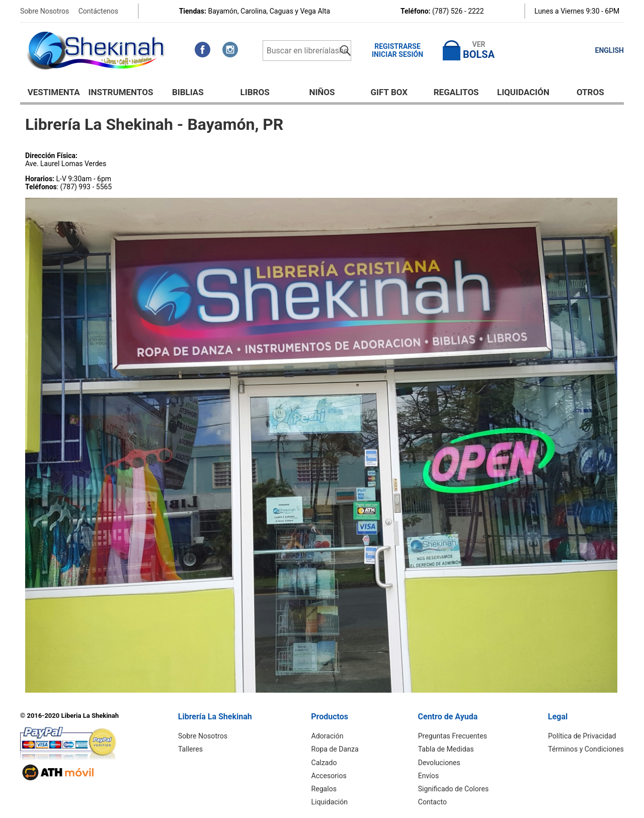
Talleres (191, 749)
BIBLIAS (188, 92)
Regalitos (456, 92)
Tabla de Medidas (447, 749)
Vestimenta (54, 92)
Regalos (325, 788)
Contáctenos (98, 11)
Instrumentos (121, 92)
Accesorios (330, 775)
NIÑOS (322, 92)
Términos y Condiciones (586, 749)
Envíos (429, 775)
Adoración (328, 736)
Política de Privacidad (583, 736)
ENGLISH (610, 50)
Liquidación (523, 92)
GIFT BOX (389, 92)
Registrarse (397, 46)
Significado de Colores (454, 788)
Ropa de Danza (335, 749)
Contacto (433, 801)
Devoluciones (440, 762)
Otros (590, 92)
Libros (255, 92)
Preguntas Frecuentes (453, 736)
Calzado (325, 762)
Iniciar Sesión (397, 54)
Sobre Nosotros (45, 11)
